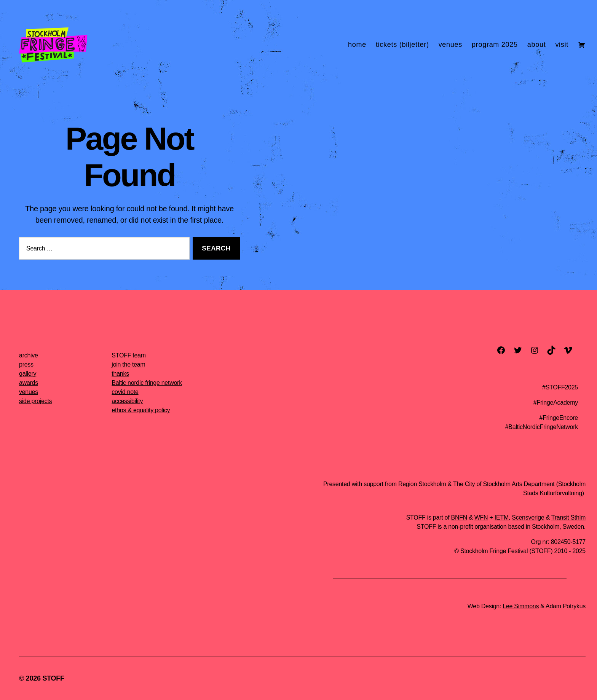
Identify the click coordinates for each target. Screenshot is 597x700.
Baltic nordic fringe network (147, 383)
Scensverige (528, 517)
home (357, 45)
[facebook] (501, 350)
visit (562, 45)
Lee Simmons (521, 606)
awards (29, 383)
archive (29, 355)
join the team (128, 364)
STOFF (53, 678)
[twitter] (518, 350)
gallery (28, 374)
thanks (120, 374)
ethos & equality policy (141, 410)
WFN (481, 517)
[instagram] (535, 350)
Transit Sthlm (568, 517)
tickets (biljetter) (402, 45)
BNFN (459, 517)
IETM (502, 517)
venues (450, 45)
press (26, 364)
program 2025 (495, 45)
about (537, 45)
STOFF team (128, 355)
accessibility (127, 401)
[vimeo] (568, 350)
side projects (35, 401)
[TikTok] (551, 350)
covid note (125, 392)
